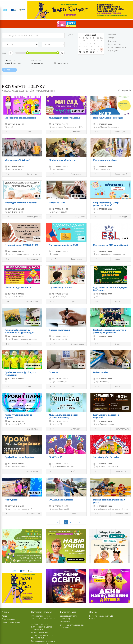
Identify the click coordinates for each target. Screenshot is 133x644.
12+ (95, 259)
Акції (71, 471)
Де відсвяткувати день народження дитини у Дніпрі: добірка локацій (43, 635)
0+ (94, 429)
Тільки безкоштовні (12, 63)
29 (87, 52)
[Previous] (49, 522)
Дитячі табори (119, 471)
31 (94, 52)
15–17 (52, 259)
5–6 (6, 259)
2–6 (95, 514)
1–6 (6, 217)
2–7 (51, 174)
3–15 (7, 132)
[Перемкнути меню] (4, 24)
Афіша (5, 616)
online (27, 132)
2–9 (6, 344)
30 (91, 52)
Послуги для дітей (32, 217)
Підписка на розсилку (11, 622)
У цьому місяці (114, 51)
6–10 (51, 344)
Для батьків (8, 61)
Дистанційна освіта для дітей (43, 641)
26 (101, 49)
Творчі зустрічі (119, 174)
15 (79, 522)
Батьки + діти (35, 61)
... (74, 522)
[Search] (33, 36)
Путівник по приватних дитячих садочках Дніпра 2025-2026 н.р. (42, 627)
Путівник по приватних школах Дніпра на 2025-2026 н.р (43, 618)
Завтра (111, 38)
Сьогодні (112, 35)
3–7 (51, 132)
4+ (94, 174)
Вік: (4, 53)
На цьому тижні (115, 44)
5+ (6, 472)
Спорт (27, 344)
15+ (6, 302)
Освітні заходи (119, 217)
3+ (94, 217)
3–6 (95, 132)
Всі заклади (65, 622)
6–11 (51, 217)
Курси (116, 259)
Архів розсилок (8, 619)
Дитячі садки (74, 132)
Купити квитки (36, 63)
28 (84, 52)
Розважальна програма (32, 514)
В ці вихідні (113, 41)
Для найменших (76, 344)
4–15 (51, 387)
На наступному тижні (117, 48)
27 (80, 52)
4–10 (95, 387)
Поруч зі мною (62, 63)
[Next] (84, 522)
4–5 (51, 302)
